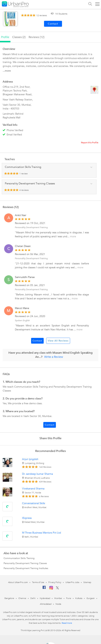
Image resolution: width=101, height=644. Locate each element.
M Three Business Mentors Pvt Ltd (42, 533)
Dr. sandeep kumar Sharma (37, 474)
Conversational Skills (34, 503)
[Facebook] (44, 589)
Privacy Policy (55, 582)
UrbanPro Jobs (72, 582)
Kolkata (79, 598)
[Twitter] (57, 589)
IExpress (27, 518)
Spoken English (22, 320)
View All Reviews (58, 341)
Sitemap (87, 582)
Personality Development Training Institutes (26, 568)
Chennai (22, 598)
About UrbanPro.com (18, 582)
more (73, 236)
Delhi (33, 598)
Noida (58, 604)
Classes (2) (19, 37)
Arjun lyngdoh (30, 459)
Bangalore (9, 598)
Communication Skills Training (19, 558)
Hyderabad (45, 598)
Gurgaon (91, 598)
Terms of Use (38, 582)
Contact (37, 341)
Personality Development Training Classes (25, 563)
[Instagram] (51, 589)
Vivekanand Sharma (33, 489)
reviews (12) (36, 37)
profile (5, 37)
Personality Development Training (31, 227)
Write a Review (54, 357)
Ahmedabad (46, 604)
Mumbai (58, 598)
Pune (69, 598)
